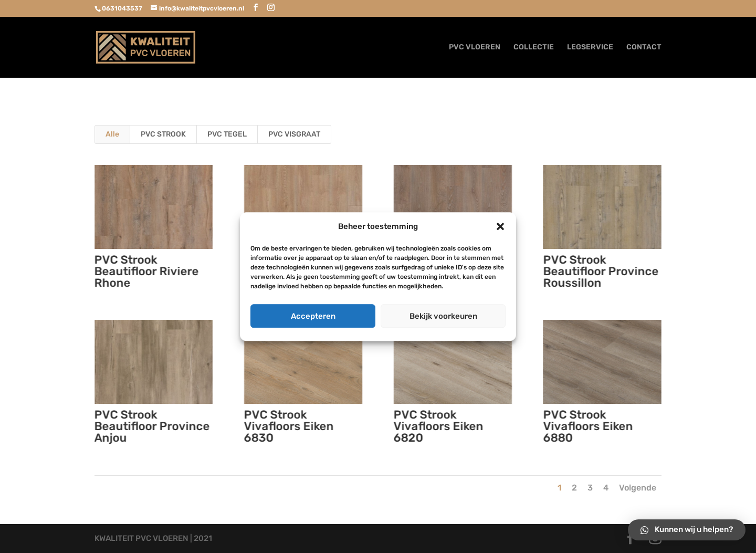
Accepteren (313, 316)
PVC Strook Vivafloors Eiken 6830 (288, 426)
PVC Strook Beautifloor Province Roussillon (601, 271)
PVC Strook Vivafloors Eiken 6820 (438, 426)
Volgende (638, 488)
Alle (112, 134)
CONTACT (644, 48)
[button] (500, 227)
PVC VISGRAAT (294, 134)
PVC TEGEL (227, 134)
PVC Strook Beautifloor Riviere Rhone (146, 271)
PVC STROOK (163, 134)
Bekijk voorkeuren (443, 316)
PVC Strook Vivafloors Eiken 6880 (588, 426)
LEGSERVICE (590, 48)
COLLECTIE (534, 48)
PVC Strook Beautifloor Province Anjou (152, 426)
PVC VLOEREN (475, 48)
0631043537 (122, 8)
